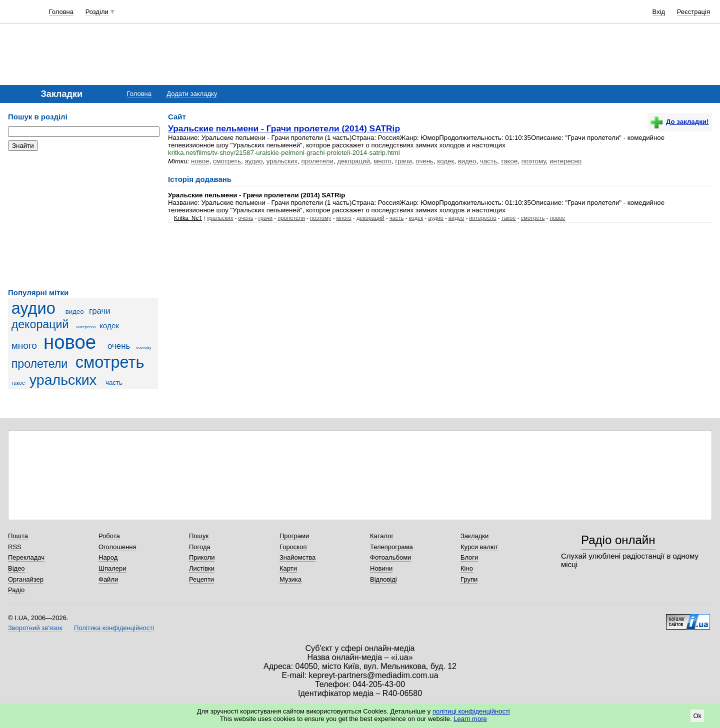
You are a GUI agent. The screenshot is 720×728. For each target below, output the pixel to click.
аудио (33, 308)
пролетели (40, 364)
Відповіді (383, 579)
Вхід (659, 12)
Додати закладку (192, 94)
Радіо (16, 590)
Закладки (474, 536)
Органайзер (26, 579)
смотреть (110, 362)
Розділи (97, 12)
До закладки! (679, 122)
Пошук (199, 536)
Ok (697, 716)
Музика (290, 579)
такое (18, 383)
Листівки (202, 568)
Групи (469, 579)
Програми (294, 536)
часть (114, 382)
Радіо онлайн (618, 540)
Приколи (202, 557)
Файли (108, 579)
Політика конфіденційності (114, 628)
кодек (109, 326)
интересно (86, 327)
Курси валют (479, 547)
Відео (16, 568)
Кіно (467, 568)
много (24, 346)
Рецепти (201, 579)
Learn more (470, 719)
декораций (40, 324)
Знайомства (297, 557)
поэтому (143, 348)
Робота (109, 536)
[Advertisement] (83, 220)
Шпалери (112, 568)
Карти (288, 568)
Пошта (18, 536)
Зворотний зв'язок (35, 628)
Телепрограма (391, 547)
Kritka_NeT (188, 218)
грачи (100, 311)
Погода (200, 547)
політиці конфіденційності (471, 711)
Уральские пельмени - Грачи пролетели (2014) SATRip (284, 128)
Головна (61, 12)
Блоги (469, 557)
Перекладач (26, 557)
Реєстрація (693, 12)
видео (75, 312)
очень (119, 346)
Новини (381, 568)
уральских (63, 380)
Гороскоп (293, 547)
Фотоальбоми (390, 557)
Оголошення (117, 547)
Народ (108, 557)
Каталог (382, 536)
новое (70, 342)
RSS (15, 547)
